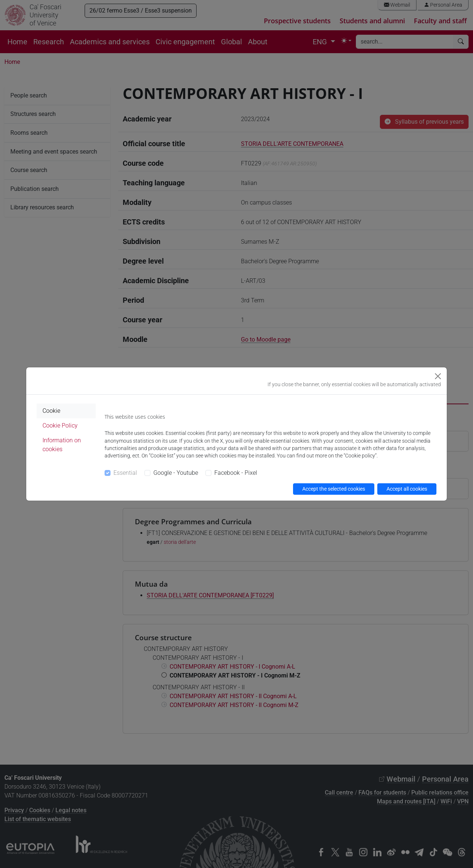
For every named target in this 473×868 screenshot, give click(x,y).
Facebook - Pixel (236, 473)
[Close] (438, 376)
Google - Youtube (176, 473)
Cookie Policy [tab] (60, 426)
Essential (125, 473)
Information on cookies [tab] (62, 445)
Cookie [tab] (51, 411)
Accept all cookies (407, 489)
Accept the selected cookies (334, 489)
